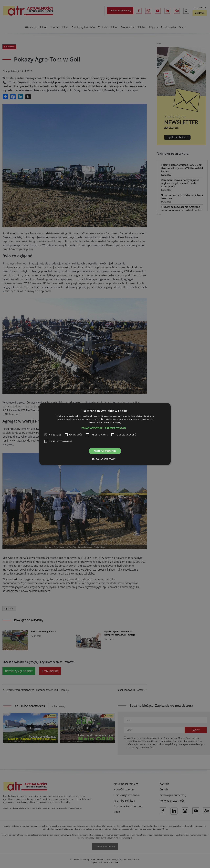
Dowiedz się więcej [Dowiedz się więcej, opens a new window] (112, 422)
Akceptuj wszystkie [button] (105, 451)
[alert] (105, 434)
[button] (105, 428)
